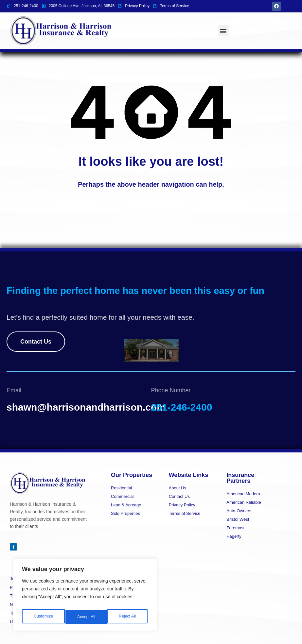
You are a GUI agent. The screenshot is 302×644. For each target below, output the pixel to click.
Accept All (128, 617)
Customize (43, 617)
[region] (85, 597)
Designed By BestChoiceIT (269, 633)
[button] (223, 31)
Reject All (86, 617)
